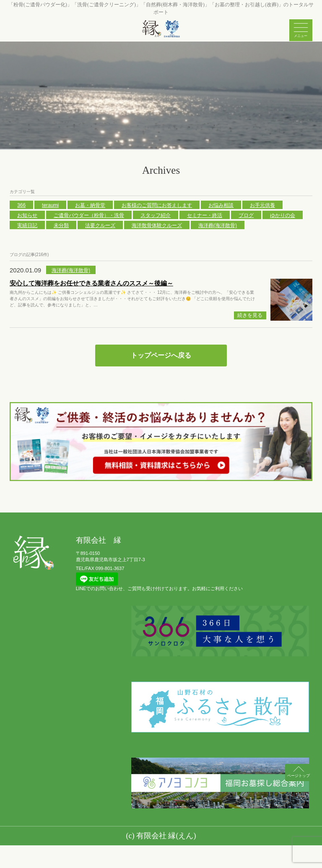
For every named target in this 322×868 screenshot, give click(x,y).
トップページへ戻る (161, 355)
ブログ (246, 215)
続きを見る (250, 315)
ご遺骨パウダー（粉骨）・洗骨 (89, 215)
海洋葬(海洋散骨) (218, 225)
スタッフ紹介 (156, 215)
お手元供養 (262, 205)
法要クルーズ (100, 225)
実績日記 (27, 225)
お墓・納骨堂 (90, 205)
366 (21, 205)
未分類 (61, 225)
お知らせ (27, 215)
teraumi (50, 205)
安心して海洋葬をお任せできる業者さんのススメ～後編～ (91, 283)
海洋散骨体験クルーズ (157, 225)
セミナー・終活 (205, 215)
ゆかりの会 (283, 215)
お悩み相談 (221, 205)
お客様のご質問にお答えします (157, 205)
